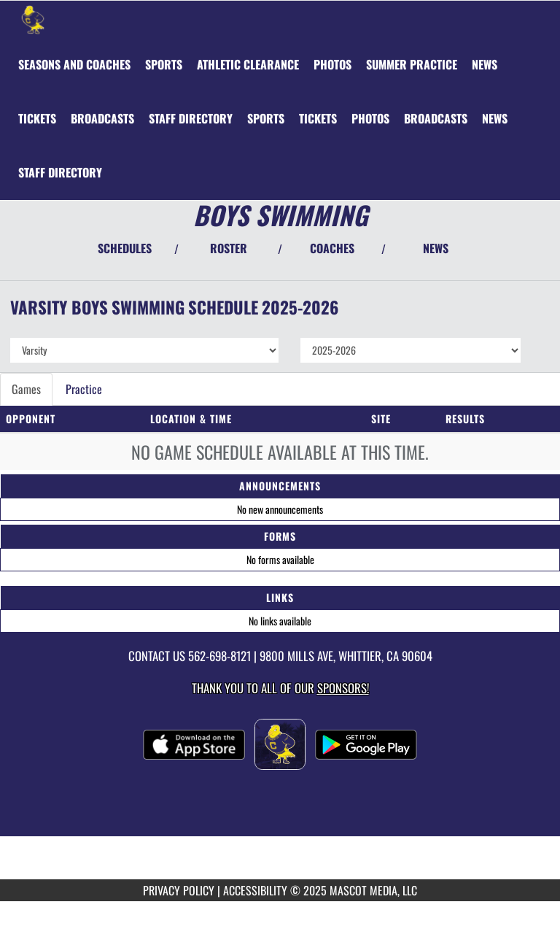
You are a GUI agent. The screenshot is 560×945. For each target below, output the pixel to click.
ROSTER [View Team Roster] (229, 248)
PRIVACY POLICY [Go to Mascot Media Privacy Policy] (179, 890)
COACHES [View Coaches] (332, 248)
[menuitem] (74, 64)
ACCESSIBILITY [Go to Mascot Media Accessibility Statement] (255, 890)
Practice (84, 389)
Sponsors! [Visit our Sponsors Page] (343, 688)
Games (26, 389)
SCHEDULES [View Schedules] (125, 248)
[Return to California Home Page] (33, 19)
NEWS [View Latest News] (436, 248)
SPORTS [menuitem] (164, 64)
